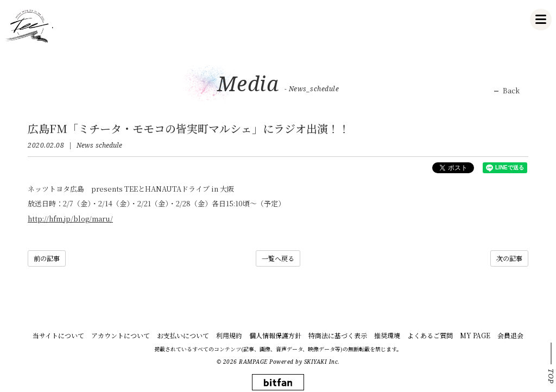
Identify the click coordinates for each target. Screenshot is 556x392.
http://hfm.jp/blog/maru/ (70, 219)
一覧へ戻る (278, 258)
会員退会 (510, 335)
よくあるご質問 (430, 335)
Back (511, 91)
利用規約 (229, 335)
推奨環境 (387, 335)
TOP (551, 376)
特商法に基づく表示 (338, 335)
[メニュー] (541, 20)
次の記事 (509, 258)
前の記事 (47, 258)
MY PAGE (475, 335)
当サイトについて (58, 335)
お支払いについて (183, 335)
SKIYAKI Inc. (322, 362)
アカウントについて (121, 335)
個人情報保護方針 (275, 335)
